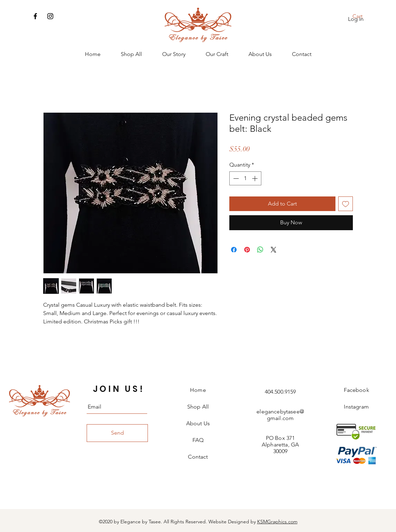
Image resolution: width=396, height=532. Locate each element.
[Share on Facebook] (234, 250)
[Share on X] (274, 250)
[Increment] (255, 178)
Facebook (357, 390)
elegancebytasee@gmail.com (280, 415)
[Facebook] (35, 16)
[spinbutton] (245, 178)
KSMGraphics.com (277, 522)
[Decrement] (235, 178)
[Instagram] (50, 16)
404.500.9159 (280, 392)
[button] (362, 16)
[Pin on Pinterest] (247, 250)
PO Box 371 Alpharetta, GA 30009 (280, 445)
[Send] (117, 433)
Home (198, 390)
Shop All (198, 407)
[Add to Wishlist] (346, 204)
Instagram (356, 407)
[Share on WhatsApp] (260, 250)
